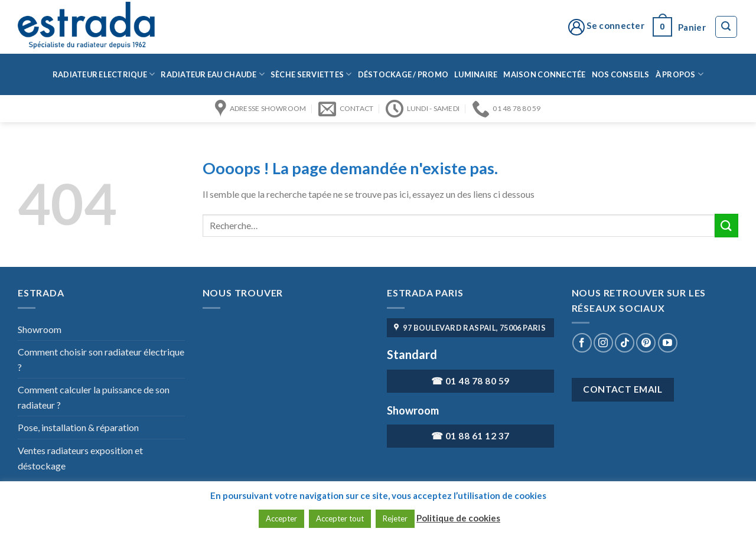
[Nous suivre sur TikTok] (625, 343)
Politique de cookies (458, 518)
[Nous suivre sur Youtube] (668, 343)
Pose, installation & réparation (78, 427)
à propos (680, 74)
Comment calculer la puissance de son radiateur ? (94, 397)
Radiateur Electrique (104, 74)
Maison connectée (544, 74)
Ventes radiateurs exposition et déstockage (80, 458)
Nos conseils (621, 74)
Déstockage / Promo (403, 74)
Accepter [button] (281, 518)
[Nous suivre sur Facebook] (582, 343)
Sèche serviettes (311, 74)
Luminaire (476, 74)
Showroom (40, 329)
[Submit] (726, 225)
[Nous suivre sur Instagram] (603, 343)
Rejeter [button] (395, 518)
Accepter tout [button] (340, 518)
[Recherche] (726, 27)
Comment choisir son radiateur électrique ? (101, 359)
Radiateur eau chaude (213, 74)
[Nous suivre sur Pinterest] (646, 343)
